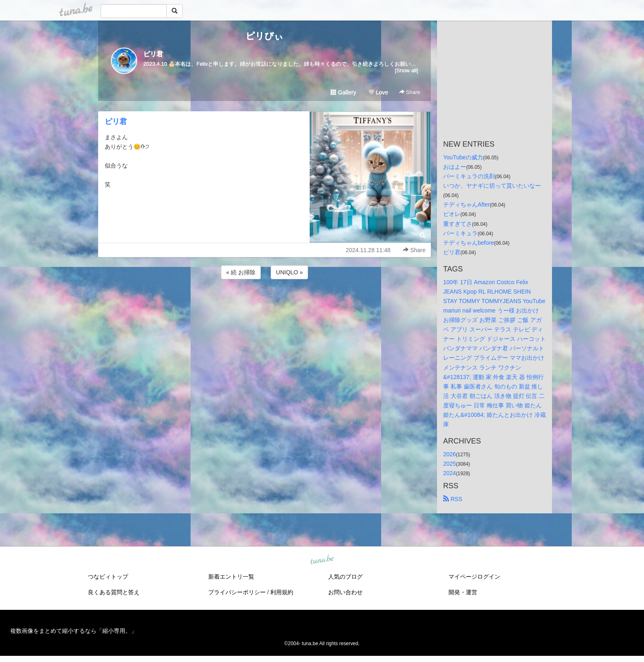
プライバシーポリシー (237, 592)
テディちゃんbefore (469, 243)
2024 (450, 473)
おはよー (455, 167)
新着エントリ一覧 (231, 577)
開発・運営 (463, 592)
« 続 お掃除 (241, 272)
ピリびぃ (264, 36)
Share (410, 92)
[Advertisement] (264, 303)
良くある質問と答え (114, 592)
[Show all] (407, 70)
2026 (450, 454)
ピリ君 (153, 54)
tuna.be (322, 560)
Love (378, 92)
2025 (450, 464)
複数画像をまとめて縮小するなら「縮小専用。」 (74, 631)
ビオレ (452, 214)
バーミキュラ (460, 233)
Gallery (343, 92)
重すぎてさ (458, 224)
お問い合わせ (345, 592)
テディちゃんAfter (467, 205)
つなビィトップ (108, 577)
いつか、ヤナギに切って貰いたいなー (492, 186)
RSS (453, 499)
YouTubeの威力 (463, 157)
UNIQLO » (289, 272)
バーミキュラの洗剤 (469, 176)
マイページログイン (474, 577)
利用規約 (282, 592)
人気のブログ (345, 577)
